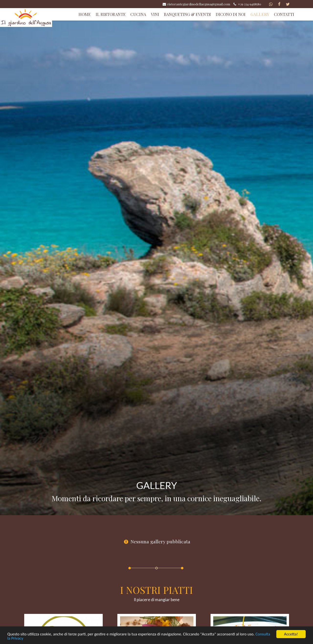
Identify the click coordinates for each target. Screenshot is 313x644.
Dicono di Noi (231, 14)
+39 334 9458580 (247, 4)
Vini (155, 14)
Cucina (138, 14)
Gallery (260, 14)
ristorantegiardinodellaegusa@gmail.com (196, 4)
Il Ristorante (111, 14)
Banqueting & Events (187, 14)
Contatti (284, 14)
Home (85, 14)
